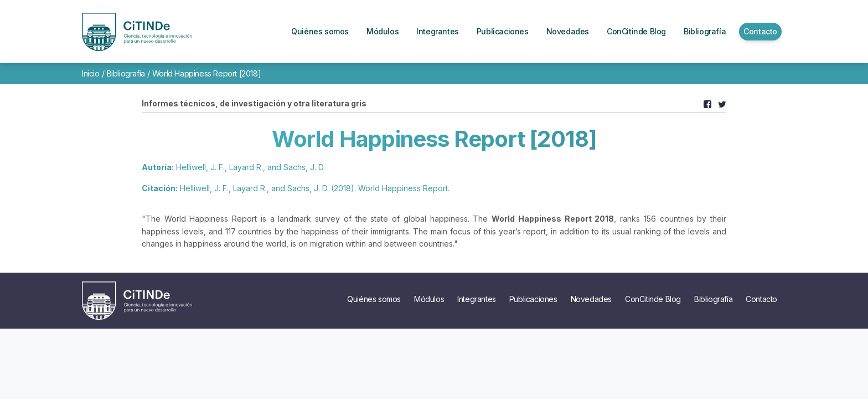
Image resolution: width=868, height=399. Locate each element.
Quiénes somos (374, 299)
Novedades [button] (568, 31)
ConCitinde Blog (653, 299)
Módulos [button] (383, 31)
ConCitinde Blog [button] (636, 31)
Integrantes (477, 299)
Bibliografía (126, 73)
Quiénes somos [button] (320, 31)
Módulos (429, 299)
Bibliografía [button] (705, 31)
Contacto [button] (760, 31)
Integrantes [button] (438, 31)
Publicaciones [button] (503, 31)
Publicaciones (533, 299)
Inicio (91, 73)
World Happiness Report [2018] (206, 73)
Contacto (761, 299)
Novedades (591, 299)
